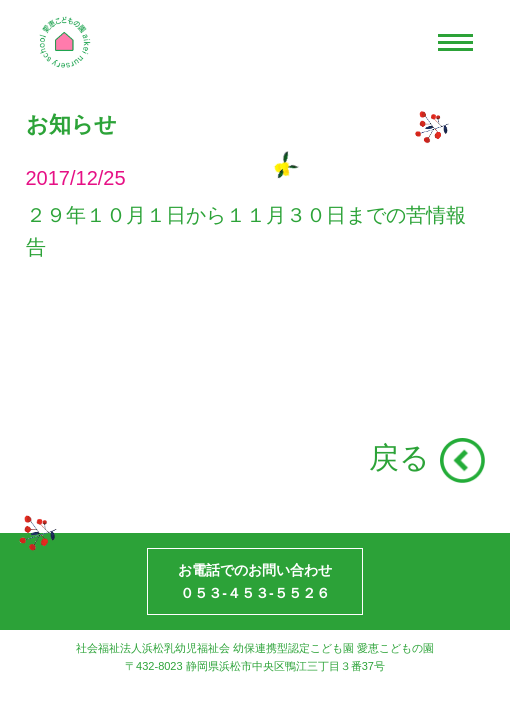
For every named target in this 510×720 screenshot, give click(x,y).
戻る (399, 457)
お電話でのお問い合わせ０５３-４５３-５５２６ (255, 581)
